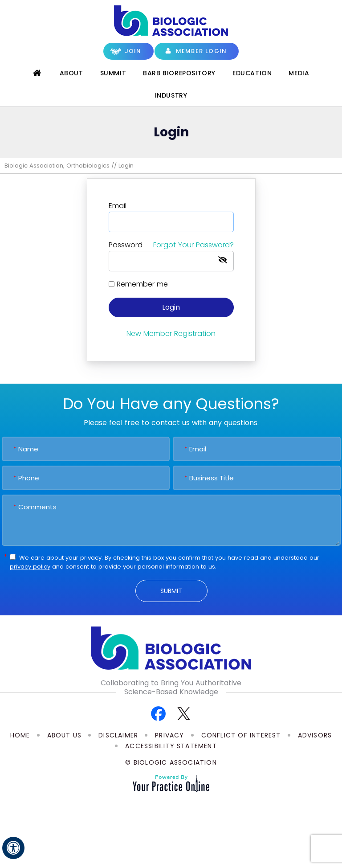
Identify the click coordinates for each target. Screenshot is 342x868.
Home (38, 73)
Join (133, 51)
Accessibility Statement (171, 746)
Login (171, 307)
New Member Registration (171, 334)
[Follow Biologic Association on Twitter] (184, 713)
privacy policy (30, 567)
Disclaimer (118, 735)
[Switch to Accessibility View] (13, 848)
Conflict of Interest (241, 735)
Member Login (201, 51)
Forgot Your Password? (193, 245)
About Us (65, 735)
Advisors (315, 735)
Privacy (169, 735)
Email (118, 206)
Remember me (142, 284)
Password (171, 245)
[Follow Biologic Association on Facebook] (158, 713)
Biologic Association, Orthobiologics (57, 166)
